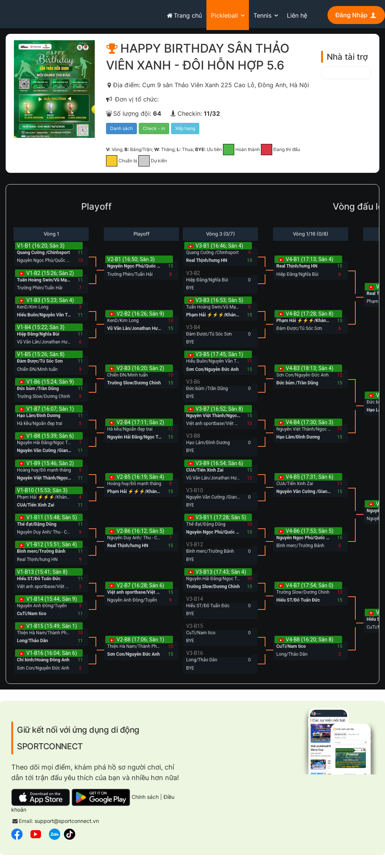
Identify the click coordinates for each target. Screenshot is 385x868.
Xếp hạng (185, 130)
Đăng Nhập (356, 15)
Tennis (262, 15)
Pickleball (224, 15)
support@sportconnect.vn (67, 823)
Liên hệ (297, 15)
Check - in (154, 130)
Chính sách (145, 799)
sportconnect (29, 14)
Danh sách (121, 130)
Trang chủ (184, 15)
